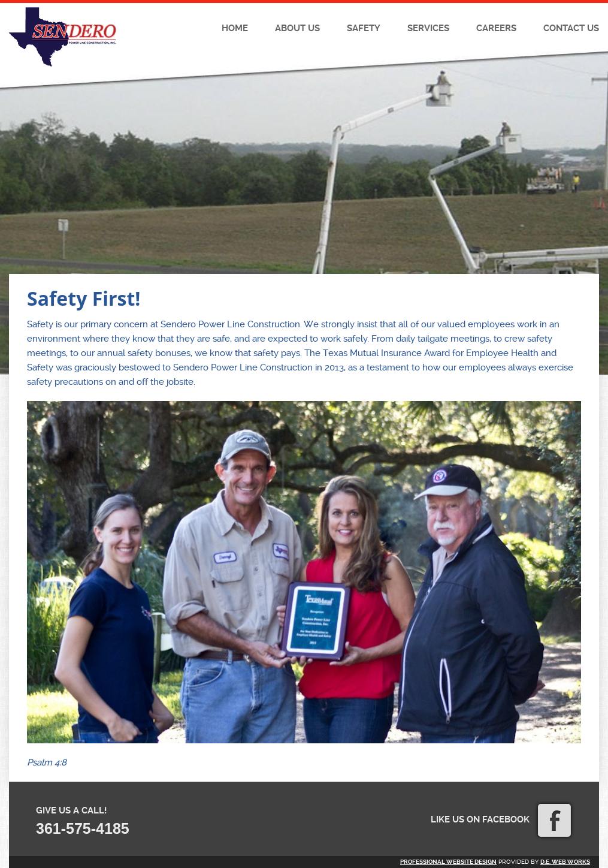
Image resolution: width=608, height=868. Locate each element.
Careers (496, 28)
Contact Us (571, 28)
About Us (297, 28)
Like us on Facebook (501, 819)
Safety (364, 28)
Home (235, 28)
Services (428, 28)
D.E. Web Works (565, 862)
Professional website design (448, 862)
